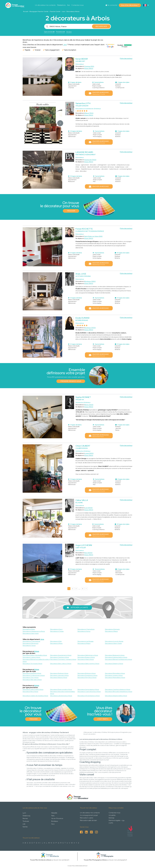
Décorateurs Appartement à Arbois (61, 655)
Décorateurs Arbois (73, 11)
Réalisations (61, 5)
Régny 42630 (89, 405)
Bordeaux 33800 (90, 281)
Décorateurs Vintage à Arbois (114, 675)
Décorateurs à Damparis (112, 629)
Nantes (25, 827)
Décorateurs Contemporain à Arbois (34, 675)
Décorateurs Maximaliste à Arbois (115, 677)
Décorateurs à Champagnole (31, 641)
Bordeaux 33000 (90, 328)
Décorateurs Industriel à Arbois (32, 673)
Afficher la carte (77, 607)
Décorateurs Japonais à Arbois (59, 675)
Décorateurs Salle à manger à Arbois (88, 664)
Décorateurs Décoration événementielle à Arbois (63, 693)
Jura (63, 11)
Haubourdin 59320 (90, 160)
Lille (24, 824)
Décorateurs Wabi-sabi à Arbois (32, 680)
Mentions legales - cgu (117, 820)
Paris (53, 816)
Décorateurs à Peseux (111, 631)
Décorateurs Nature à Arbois (59, 677)
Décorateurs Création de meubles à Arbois (35, 696)
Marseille (54, 813)
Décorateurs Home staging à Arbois (88, 689)
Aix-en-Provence (57, 818)
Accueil (26, 11)
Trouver (71, 211)
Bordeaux (55, 821)
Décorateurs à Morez (56, 643)
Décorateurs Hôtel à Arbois (86, 659)
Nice (53, 824)
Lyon (24, 813)
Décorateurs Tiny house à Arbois (32, 664)
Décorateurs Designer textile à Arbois (116, 696)
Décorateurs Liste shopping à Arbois (61, 696)
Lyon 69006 (89, 508)
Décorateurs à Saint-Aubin (31, 633)
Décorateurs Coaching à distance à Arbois (118, 689)
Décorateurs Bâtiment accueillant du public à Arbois (36, 660)
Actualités (112, 815)
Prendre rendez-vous (71, 381)
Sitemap (112, 818)
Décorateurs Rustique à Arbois (59, 673)
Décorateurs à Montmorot (30, 643)
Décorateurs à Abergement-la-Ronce (34, 631)
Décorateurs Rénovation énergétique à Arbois (119, 692)
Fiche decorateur (126, 58)
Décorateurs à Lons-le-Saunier (114, 641)
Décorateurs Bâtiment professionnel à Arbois (118, 659)
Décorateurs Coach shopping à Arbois (89, 692)
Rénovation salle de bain (88, 820)
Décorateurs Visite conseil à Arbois (33, 689)
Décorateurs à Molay (29, 629)
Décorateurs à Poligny (84, 643)
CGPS (111, 823)
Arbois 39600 (89, 68)
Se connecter (112, 5)
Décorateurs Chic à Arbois (31, 677)
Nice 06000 (88, 553)
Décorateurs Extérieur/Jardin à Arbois (116, 657)
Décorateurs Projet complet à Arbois (61, 689)
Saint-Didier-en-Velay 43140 (93, 236)
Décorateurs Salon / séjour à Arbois (61, 664)
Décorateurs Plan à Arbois (30, 692)
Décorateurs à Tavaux (29, 645)
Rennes (25, 818)
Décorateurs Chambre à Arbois (60, 657)
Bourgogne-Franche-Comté (39, 11)
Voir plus (69, 32)
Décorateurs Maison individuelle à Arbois (35, 655)
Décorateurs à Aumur (84, 631)
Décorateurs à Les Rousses (85, 641)
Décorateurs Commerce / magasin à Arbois (63, 659)
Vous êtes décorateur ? (130, 5)
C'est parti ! (103, 719)
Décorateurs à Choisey (57, 631)
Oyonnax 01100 (89, 66)
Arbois (37, 651)
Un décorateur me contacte (45, 5)
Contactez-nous (77, 5)
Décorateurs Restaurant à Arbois (115, 655)
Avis (68, 5)
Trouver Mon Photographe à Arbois (95, 860)
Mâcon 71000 (89, 113)
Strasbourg (26, 816)
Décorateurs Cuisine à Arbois (31, 657)
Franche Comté (55, 11)
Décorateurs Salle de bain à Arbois (88, 655)
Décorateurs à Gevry (56, 629)
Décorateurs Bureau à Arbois (86, 657)
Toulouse (26, 821)
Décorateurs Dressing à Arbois (114, 664)
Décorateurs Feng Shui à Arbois (87, 677)
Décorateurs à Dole (56, 641)
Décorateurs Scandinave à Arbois (87, 675)
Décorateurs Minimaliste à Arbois (115, 673)
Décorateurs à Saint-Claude (113, 643)
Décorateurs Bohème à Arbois (87, 673)
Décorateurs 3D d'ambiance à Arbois (89, 696)
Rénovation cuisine (87, 818)
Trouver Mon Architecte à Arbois (41, 860)
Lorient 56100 (89, 453)
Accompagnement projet (89, 815)
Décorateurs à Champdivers (86, 629)
